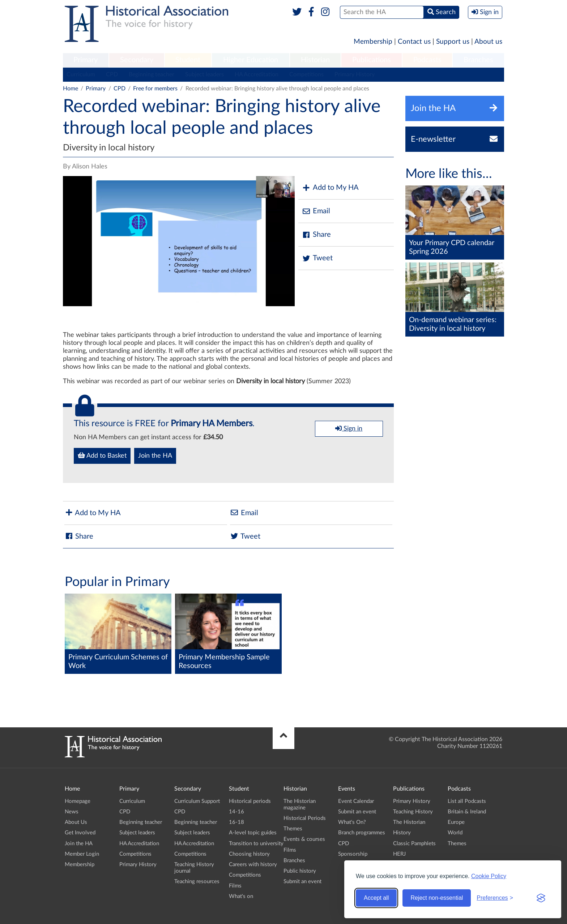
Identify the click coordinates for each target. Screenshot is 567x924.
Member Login (82, 854)
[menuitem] (86, 60)
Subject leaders (204, 74)
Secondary (137, 60)
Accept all (376, 898)
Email (316, 211)
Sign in (349, 428)
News (72, 812)
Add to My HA (330, 188)
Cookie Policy (489, 876)
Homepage (78, 801)
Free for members (155, 89)
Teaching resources (197, 882)
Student (188, 60)
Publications (372, 60)
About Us (76, 822)
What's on (241, 896)
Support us (453, 42)
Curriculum (81, 74)
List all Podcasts (467, 801)
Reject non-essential (437, 898)
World (455, 833)
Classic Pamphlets (414, 844)
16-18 (236, 822)
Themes (293, 829)
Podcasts (427, 60)
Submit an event (302, 882)
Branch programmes (362, 833)
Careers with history (253, 865)
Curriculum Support (197, 801)
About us (488, 42)
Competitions (306, 74)
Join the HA (155, 456)
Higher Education (251, 60)
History (402, 833)
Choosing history (249, 854)
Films (235, 886)
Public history (300, 871)
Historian (315, 60)
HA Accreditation (257, 74)
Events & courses (304, 839)
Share (316, 235)
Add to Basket (102, 455)
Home (71, 89)
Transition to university (256, 844)
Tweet (317, 258)
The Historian (409, 822)
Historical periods (250, 801)
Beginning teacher (152, 74)
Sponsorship (353, 854)
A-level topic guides (253, 833)
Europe (456, 822)
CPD (112, 74)
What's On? (352, 822)
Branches (478, 60)
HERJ (399, 854)
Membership (373, 42)
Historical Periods (305, 818)
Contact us (414, 42)
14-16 (236, 812)
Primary (86, 60)
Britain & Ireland (467, 812)
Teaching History (413, 812)
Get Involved (80, 833)
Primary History (355, 74)
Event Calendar (356, 801)
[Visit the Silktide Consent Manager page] (541, 898)
